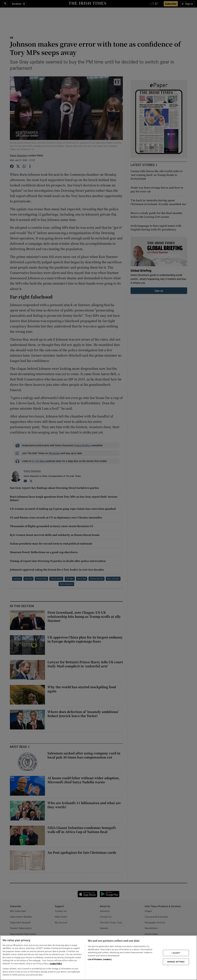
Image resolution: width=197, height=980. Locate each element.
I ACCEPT (176, 953)
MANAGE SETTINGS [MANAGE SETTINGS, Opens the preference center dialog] (176, 962)
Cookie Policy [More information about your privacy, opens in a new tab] (56, 964)
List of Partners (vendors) (100, 959)
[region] (98, 958)
